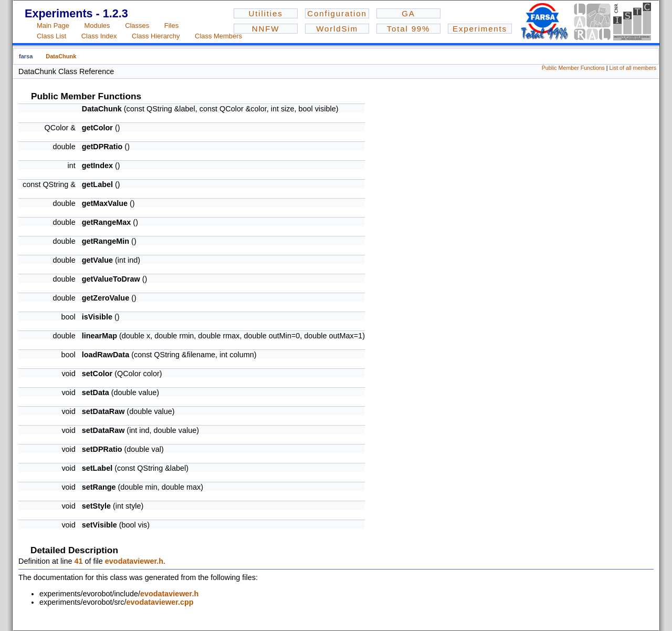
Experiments (480, 29)
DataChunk (61, 56)
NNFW (266, 29)
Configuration (337, 13)
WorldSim (337, 29)
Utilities (265, 13)
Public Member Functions (573, 68)
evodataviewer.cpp (160, 602)
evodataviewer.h (134, 561)
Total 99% (409, 29)
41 (78, 561)
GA (408, 13)
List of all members (633, 68)
